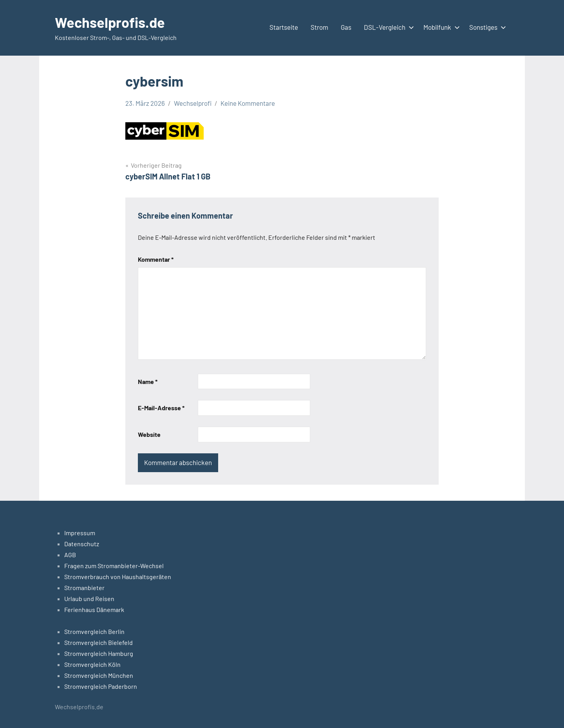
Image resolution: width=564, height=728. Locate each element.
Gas (346, 27)
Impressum (80, 533)
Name (148, 381)
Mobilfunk (440, 27)
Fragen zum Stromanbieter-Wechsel (114, 566)
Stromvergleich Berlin (94, 631)
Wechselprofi (193, 103)
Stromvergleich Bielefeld (99, 642)
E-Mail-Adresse (161, 408)
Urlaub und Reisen (89, 599)
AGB (70, 555)
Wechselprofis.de (110, 22)
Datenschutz (82, 544)
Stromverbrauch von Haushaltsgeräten (118, 577)
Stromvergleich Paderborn (101, 686)
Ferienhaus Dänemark (94, 609)
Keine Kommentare (248, 103)
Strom (319, 27)
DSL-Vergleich (387, 27)
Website (149, 434)
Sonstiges (486, 27)
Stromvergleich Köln (92, 664)
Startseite (284, 27)
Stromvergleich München (99, 675)
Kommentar (156, 259)
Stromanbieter (84, 588)
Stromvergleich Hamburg (99, 653)
